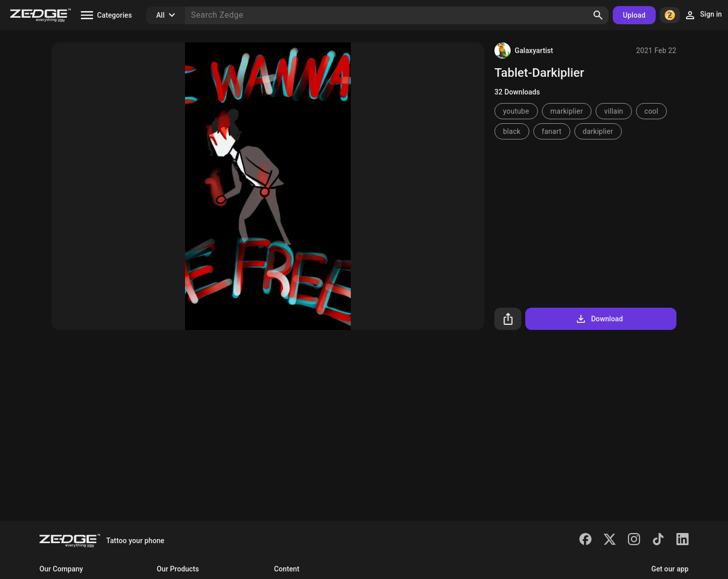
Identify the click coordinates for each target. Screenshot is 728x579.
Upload (634, 15)
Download (599, 319)
